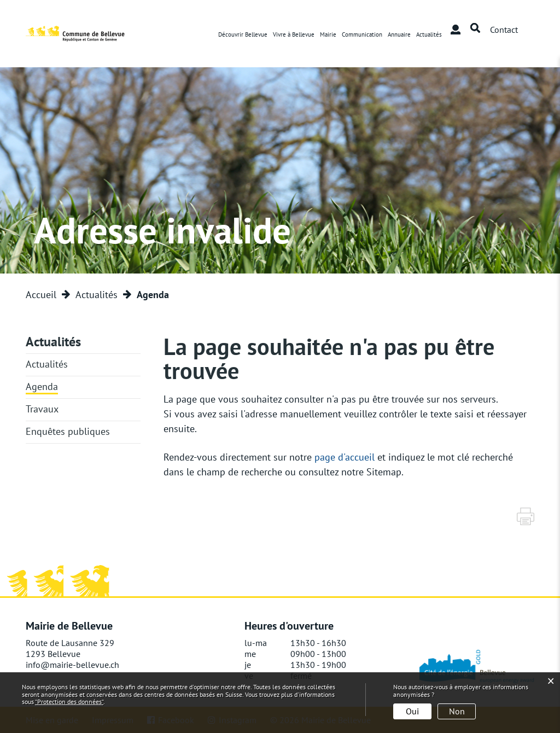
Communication (362, 34)
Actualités (429, 34)
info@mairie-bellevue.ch (72, 665)
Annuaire (399, 34)
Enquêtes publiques (68, 431)
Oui (412, 711)
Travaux (42, 409)
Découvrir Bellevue (243, 34)
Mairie (328, 34)
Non (457, 711)
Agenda (42, 386)
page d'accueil (345, 457)
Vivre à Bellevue (294, 34)
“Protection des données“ (69, 702)
